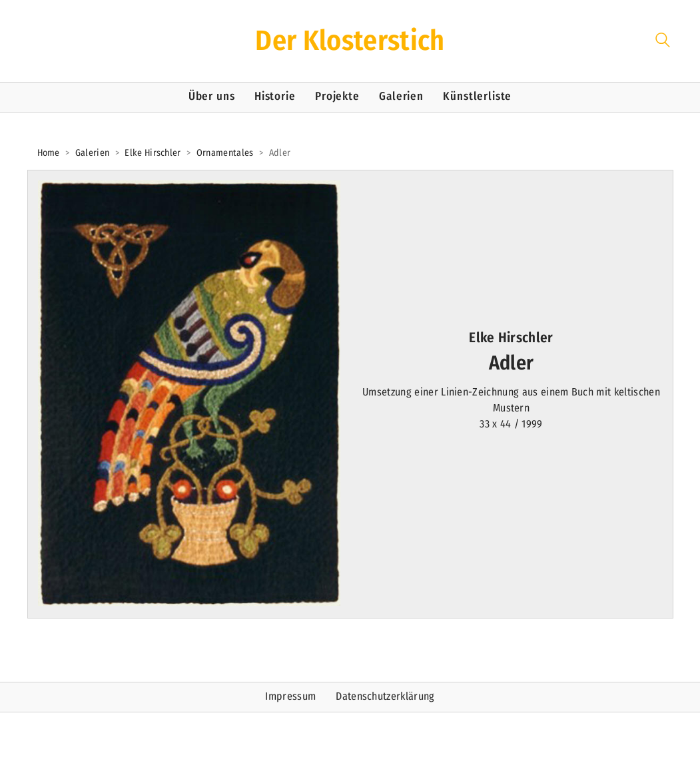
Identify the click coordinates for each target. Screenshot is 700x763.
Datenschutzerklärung (385, 696)
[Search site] (663, 42)
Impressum (290, 696)
